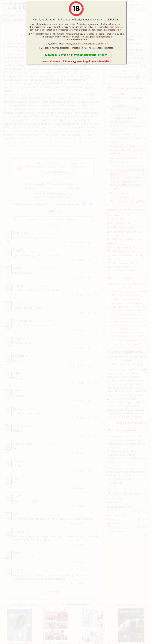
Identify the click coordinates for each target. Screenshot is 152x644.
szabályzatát (71, 44)
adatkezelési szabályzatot (96, 44)
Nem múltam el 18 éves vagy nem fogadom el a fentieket (76, 61)
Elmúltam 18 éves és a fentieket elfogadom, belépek (76, 55)
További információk (101, 37)
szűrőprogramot (113, 30)
